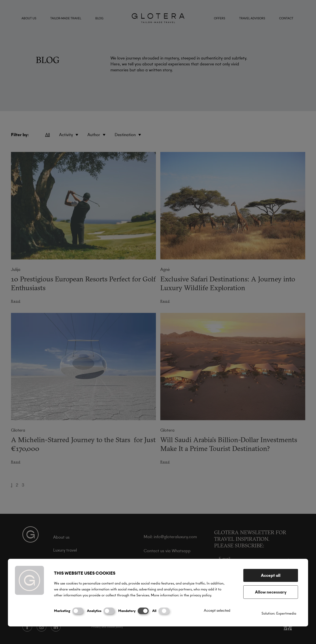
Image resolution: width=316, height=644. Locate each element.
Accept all (271, 575)
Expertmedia (286, 613)
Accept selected (217, 610)
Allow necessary (271, 592)
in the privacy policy (196, 595)
